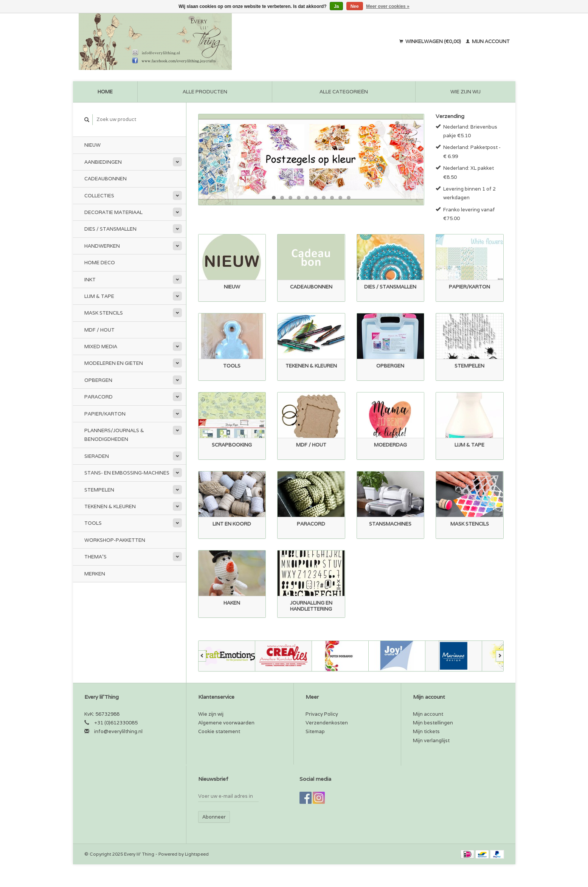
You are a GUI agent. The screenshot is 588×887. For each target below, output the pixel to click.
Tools (93, 523)
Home (105, 92)
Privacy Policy (322, 714)
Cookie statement (219, 731)
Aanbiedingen (103, 162)
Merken (95, 574)
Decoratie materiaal (113, 212)
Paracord (99, 397)
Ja (336, 6)
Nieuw (92, 145)
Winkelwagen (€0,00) (431, 41)
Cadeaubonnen (105, 179)
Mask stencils (104, 313)
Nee (355, 6)
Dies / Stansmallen (110, 229)
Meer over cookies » (388, 6)
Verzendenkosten (327, 723)
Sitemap (315, 731)
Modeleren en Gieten (114, 363)
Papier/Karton (105, 414)
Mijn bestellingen (433, 723)
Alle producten (205, 92)
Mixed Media (101, 347)
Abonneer (214, 817)
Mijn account (488, 41)
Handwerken (102, 246)
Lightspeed (197, 854)
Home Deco (100, 263)
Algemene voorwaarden (226, 723)
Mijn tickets (426, 731)
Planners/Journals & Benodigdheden (114, 435)
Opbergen (98, 380)
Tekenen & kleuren (110, 506)
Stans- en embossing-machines (127, 473)
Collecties (99, 196)
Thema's (95, 557)
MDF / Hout (99, 330)
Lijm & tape (99, 296)
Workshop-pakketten (115, 540)
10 (349, 198)
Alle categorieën (344, 92)
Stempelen (99, 490)
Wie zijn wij (465, 92)
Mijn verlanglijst (431, 740)
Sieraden (97, 456)
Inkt (90, 280)
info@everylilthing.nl (118, 731)
